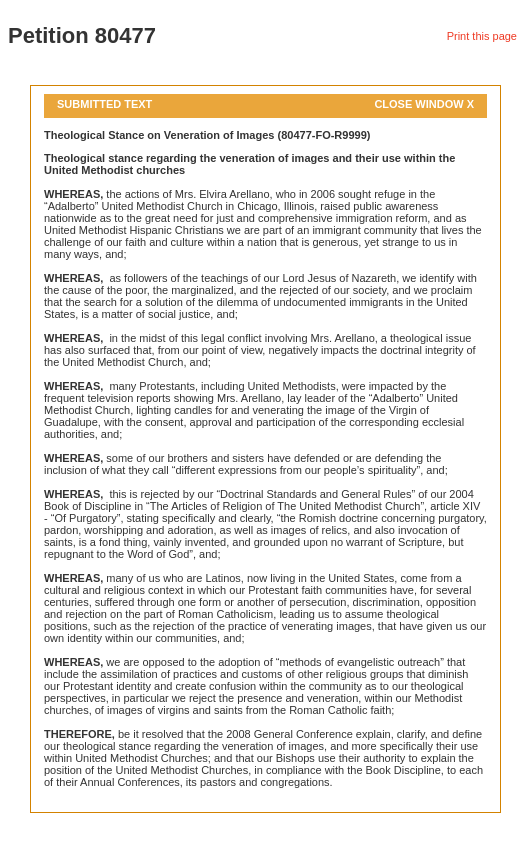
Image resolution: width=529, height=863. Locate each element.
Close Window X (424, 104)
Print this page (482, 36)
